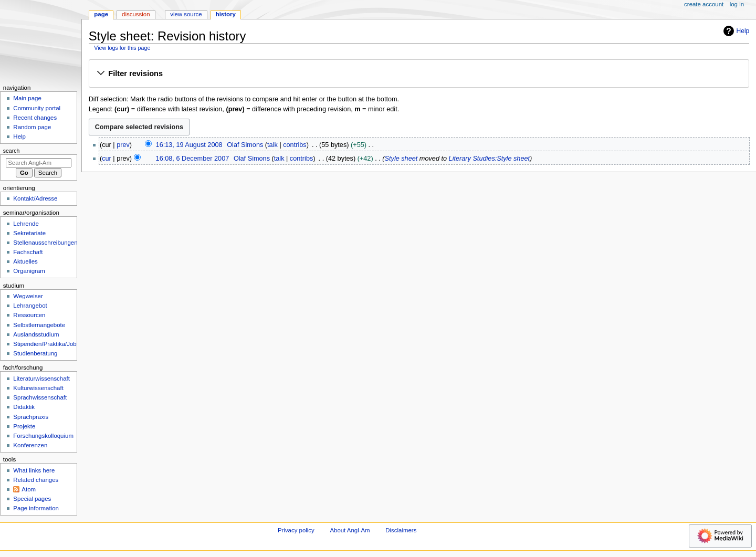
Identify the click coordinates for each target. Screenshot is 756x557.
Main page (27, 98)
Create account (704, 4)
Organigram (29, 271)
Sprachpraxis (31, 417)
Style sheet (401, 159)
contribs (295, 145)
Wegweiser (28, 296)
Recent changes (35, 118)
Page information (36, 508)
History (226, 14)
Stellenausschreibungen (45, 243)
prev (123, 145)
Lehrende (26, 224)
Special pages (32, 499)
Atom (29, 489)
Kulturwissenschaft (38, 388)
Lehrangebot (30, 306)
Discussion (136, 14)
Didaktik (24, 407)
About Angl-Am (350, 530)
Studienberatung (35, 353)
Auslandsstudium (36, 334)
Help (735, 31)
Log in (737, 4)
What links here (34, 470)
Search (12, 151)
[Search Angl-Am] (39, 163)
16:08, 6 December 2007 (193, 159)
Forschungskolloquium (43, 436)
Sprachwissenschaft (40, 397)
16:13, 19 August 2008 (189, 145)
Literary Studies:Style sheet (489, 159)
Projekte (24, 426)
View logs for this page (122, 48)
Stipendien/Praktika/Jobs (46, 344)
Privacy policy (296, 530)
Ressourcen (29, 315)
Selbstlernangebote (39, 325)
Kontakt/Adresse (35, 198)
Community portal (37, 108)
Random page (32, 127)
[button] (419, 74)
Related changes (36, 480)
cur (107, 159)
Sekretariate (29, 233)
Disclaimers (401, 530)
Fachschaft (28, 252)
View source (186, 14)
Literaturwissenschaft (41, 379)
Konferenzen (30, 445)
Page (101, 14)
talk (272, 145)
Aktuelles (25, 261)
